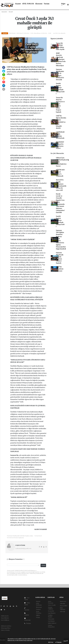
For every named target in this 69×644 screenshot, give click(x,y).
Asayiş (38, 617)
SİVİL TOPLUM (28, 4)
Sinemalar (51, 619)
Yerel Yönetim (39, 612)
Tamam (58, 642)
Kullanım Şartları (6, 626)
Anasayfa (4, 12)
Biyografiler (64, 606)
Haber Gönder (5, 630)
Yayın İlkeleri (5, 618)
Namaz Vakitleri (50, 608)
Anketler (63, 604)
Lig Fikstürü (52, 613)
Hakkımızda (5, 616)
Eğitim (38, 615)
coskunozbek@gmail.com (23, 548)
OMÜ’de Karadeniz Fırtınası (60, 269)
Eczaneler (51, 611)
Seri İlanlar (51, 621)
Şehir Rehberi (52, 623)
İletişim (28, 623)
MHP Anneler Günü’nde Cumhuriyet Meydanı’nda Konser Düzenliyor (61, 59)
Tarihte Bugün (50, 616)
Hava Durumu (51, 602)
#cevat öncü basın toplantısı (15, 538)
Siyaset (18, 4)
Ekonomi (39, 4)
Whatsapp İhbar (6, 628)
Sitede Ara (63, 601)
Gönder (43, 565)
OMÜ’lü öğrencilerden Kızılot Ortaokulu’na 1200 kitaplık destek (61, 122)
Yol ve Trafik (52, 605)
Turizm (47, 4)
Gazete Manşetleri (51, 626)
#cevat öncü (38, 536)
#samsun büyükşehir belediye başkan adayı (20, 536)
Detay (51, 642)
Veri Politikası (5, 620)
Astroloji (62, 612)
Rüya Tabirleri (63, 609)
